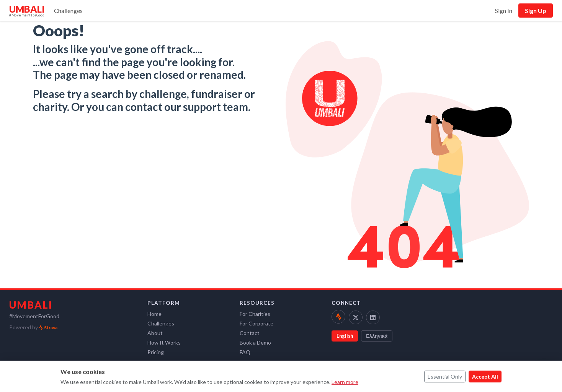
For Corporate (256, 323)
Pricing (156, 352)
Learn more (345, 382)
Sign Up (536, 11)
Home (154, 314)
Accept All (485, 377)
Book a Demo (255, 342)
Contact (250, 333)
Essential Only (445, 377)
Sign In (504, 11)
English (345, 336)
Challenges (68, 11)
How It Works (164, 342)
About (155, 333)
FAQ (245, 352)
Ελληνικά (377, 336)
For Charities (255, 314)
